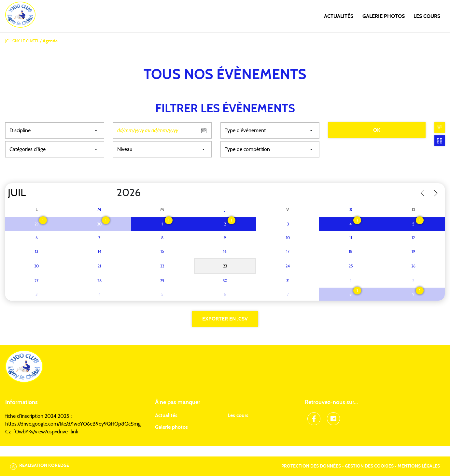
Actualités (339, 16)
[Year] (111, 193)
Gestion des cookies (369, 466)
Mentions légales (419, 466)
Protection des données (311, 466)
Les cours (427, 16)
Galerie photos (384, 16)
